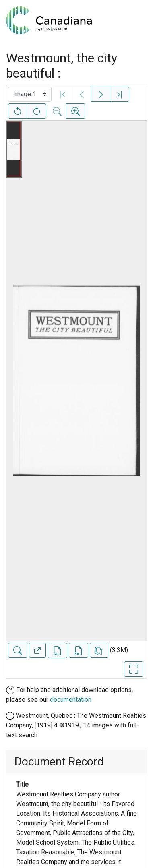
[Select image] (30, 94)
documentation (71, 700)
